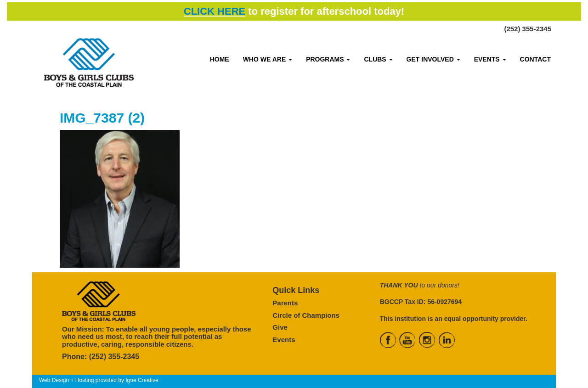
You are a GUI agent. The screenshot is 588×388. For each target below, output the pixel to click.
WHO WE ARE (268, 59)
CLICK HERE (215, 11)
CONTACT (535, 59)
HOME (220, 59)
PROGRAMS (328, 59)
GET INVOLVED (433, 59)
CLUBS (378, 59)
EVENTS (490, 59)
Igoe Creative (142, 380)
